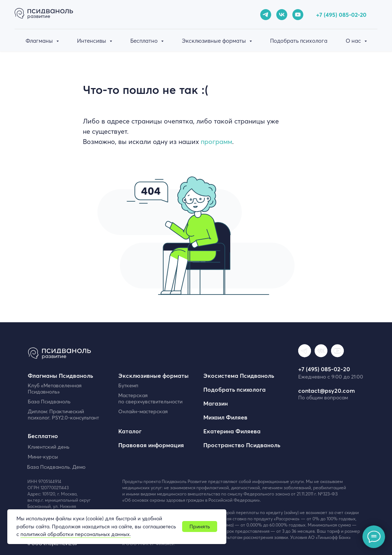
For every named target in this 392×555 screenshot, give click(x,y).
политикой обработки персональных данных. (76, 534)
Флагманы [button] (40, 41)
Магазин (216, 403)
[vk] (282, 15)
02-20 (359, 15)
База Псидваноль (49, 402)
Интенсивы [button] (92, 41)
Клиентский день (49, 447)
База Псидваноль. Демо (56, 467)
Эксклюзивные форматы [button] (215, 41)
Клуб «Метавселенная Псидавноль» (55, 389)
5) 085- (342, 15)
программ (216, 142)
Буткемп (128, 385)
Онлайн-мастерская (143, 411)
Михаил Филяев (225, 417)
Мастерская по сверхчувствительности (150, 398)
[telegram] (266, 15)
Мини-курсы (43, 457)
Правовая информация (151, 445)
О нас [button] (354, 41)
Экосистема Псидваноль (239, 376)
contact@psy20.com (326, 391)
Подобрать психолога (299, 41)
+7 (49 (324, 15)
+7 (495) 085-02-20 (324, 369)
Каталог (130, 431)
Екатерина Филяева (232, 431)
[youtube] (298, 15)
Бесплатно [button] (145, 41)
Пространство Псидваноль (242, 445)
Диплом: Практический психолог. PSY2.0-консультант (63, 415)
